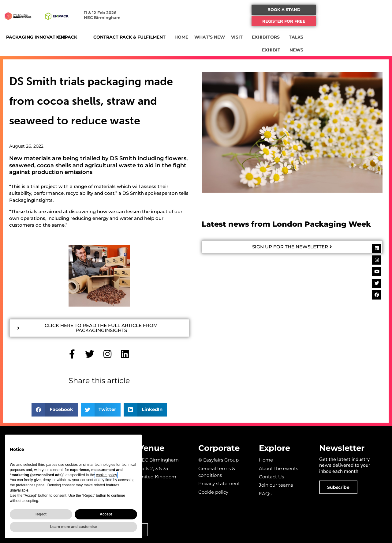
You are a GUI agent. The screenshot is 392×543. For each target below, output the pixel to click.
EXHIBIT (363, 37)
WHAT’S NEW (249, 37)
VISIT (278, 37)
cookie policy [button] (106, 475)
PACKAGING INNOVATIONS (36, 37)
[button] (345, 10)
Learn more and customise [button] (74, 527)
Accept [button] (106, 514)
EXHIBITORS (307, 37)
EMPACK (82, 37)
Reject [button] (41, 514)
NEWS (365, 50)
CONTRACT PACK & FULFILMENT (148, 37)
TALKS (337, 37)
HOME (221, 37)
